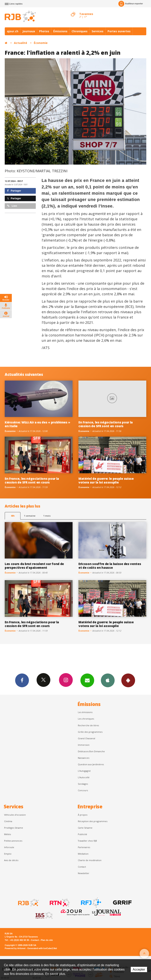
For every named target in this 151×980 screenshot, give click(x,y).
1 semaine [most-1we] (30, 516)
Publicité (82, 834)
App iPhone (108, 680)
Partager (14, 191)
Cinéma (8, 821)
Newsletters (87, 680)
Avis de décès (11, 860)
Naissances (84, 758)
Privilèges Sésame (14, 828)
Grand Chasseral (87, 738)
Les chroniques (86, 719)
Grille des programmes (90, 732)
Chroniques (80, 31)
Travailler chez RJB (87, 841)
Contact (82, 867)
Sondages (83, 784)
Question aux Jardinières (91, 764)
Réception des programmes (93, 821)
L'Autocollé (84, 777)
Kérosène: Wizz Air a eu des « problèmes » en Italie (37, 424)
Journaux (29, 31)
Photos (44, 31)
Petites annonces (13, 841)
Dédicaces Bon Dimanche (91, 751)
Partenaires (84, 847)
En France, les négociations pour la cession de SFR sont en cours (106, 424)
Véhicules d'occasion (15, 815)
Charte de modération (90, 860)
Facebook (22, 680)
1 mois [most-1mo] (47, 516)
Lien (12, 206)
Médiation (83, 854)
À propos (83, 815)
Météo (8, 834)
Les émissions (85, 712)
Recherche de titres (88, 725)
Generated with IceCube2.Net (42, 948)
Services (98, 31)
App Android (128, 680)
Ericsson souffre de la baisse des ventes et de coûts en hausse (110, 566)
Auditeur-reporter (131, 4)
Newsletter (84, 873)
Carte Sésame (85, 828)
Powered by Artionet (15, 948)
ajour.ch (13, 31)
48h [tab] (13, 516)
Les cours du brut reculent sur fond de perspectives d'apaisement (34, 566)
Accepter (139, 969)
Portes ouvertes (119, 31)
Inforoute (9, 847)
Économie (41, 43)
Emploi (8, 854)
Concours (83, 790)
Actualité (21, 43)
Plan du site (47, 940)
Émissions (60, 31)
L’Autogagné (84, 771)
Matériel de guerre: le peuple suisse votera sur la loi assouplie (106, 480)
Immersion (84, 745)
